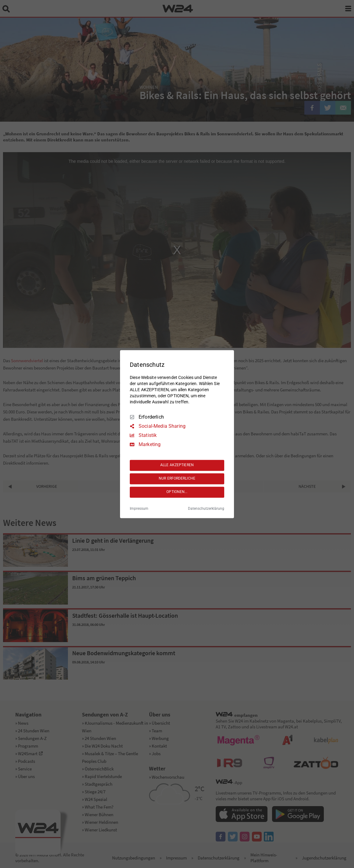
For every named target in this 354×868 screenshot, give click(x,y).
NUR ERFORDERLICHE (177, 479)
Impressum (139, 509)
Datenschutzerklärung (206, 509)
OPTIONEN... (177, 492)
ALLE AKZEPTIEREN (177, 465)
